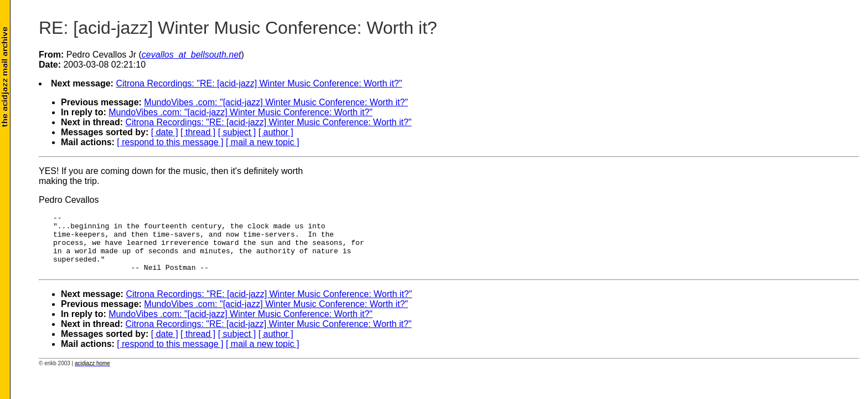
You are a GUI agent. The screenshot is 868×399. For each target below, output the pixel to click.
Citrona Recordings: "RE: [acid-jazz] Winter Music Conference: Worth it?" (259, 83)
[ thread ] (198, 132)
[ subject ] (237, 132)
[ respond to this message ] (170, 142)
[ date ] (165, 132)
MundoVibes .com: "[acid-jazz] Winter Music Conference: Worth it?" (276, 102)
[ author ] (276, 132)
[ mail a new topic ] (263, 142)
